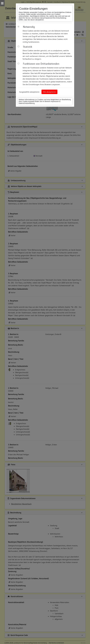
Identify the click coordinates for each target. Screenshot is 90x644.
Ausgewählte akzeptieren (29, 92)
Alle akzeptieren (49, 92)
